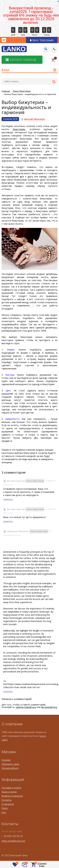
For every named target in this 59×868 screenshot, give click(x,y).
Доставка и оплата (11, 788)
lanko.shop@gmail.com (13, 841)
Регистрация (47, 40)
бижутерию (19, 129)
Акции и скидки (9, 792)
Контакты (7, 800)
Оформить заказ (10, 764)
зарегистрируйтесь (26, 707)
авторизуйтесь (49, 707)
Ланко (5, 808)
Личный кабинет (10, 768)
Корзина (6, 760)
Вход (35, 40)
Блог (4, 812)
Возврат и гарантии (12, 796)
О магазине (8, 804)
